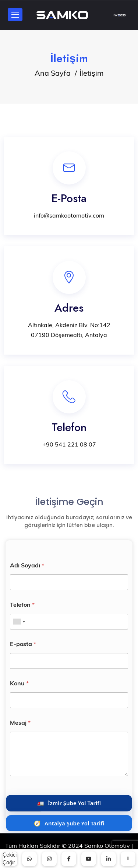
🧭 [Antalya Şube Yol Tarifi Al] (69, 823)
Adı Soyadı (27, 565)
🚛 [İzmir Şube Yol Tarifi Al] (69, 803)
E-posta (23, 644)
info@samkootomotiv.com (69, 215)
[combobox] (19, 622)
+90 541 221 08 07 (69, 444)
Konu (19, 683)
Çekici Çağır (10, 859)
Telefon (22, 605)
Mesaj (20, 723)
